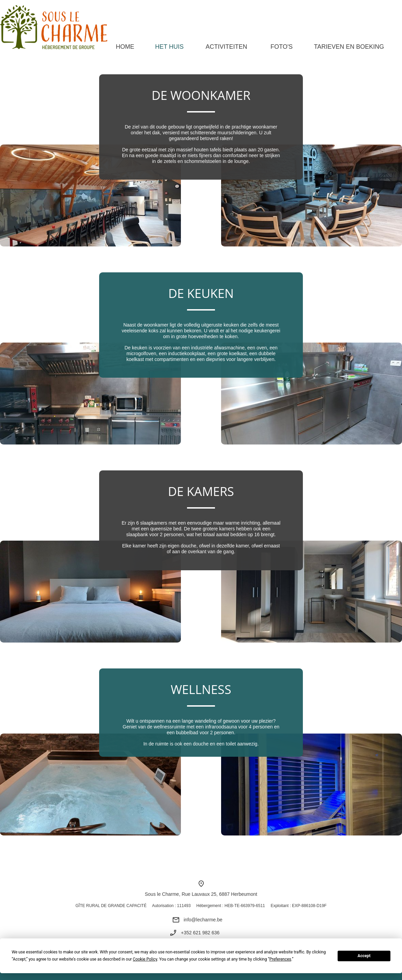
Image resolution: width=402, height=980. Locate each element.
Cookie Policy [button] (145, 959)
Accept (364, 956)
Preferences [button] (280, 959)
